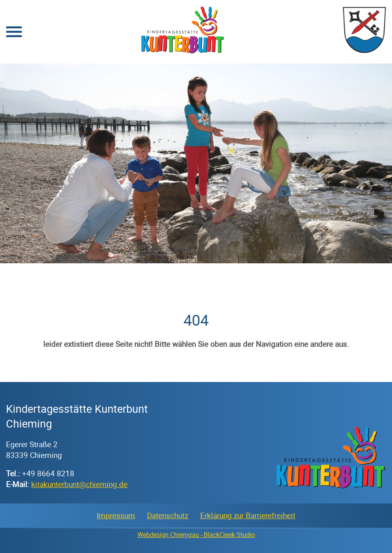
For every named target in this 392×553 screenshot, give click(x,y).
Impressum (116, 515)
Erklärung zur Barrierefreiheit (248, 515)
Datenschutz (168, 515)
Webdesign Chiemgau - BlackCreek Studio (196, 535)
